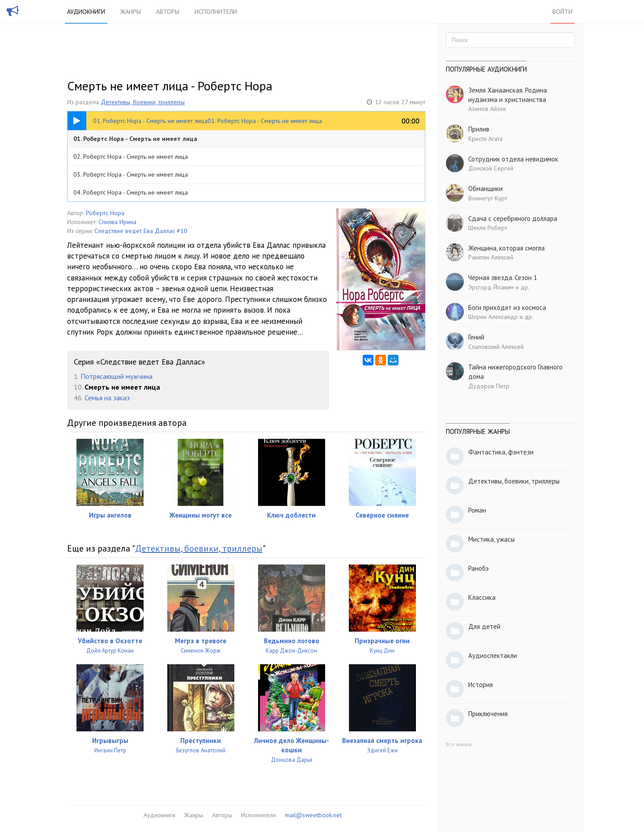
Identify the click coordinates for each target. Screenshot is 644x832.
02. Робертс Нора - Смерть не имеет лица (131, 157)
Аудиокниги (86, 12)
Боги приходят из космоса (507, 308)
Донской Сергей (491, 168)
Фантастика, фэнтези (501, 452)
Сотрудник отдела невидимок (513, 159)
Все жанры (459, 744)
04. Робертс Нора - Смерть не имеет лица (131, 192)
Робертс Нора (105, 213)
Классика (482, 597)
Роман (477, 510)
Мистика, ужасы (491, 539)
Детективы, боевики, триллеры (143, 102)
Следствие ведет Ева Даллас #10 (141, 231)
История (481, 685)
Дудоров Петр (489, 386)
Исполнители (216, 12)
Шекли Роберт (488, 228)
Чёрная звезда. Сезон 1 (503, 278)
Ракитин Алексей (491, 257)
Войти (562, 12)
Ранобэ (479, 568)
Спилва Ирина (117, 222)
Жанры (131, 12)
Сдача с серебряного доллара (513, 219)
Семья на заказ (107, 398)
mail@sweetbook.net (313, 815)
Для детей (484, 626)
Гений (476, 337)
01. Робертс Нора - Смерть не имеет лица (135, 139)
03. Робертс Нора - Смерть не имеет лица (131, 174)
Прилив (479, 129)
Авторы (168, 12)
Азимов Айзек (487, 109)
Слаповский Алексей (496, 347)
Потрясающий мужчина (117, 376)
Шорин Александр (493, 317)
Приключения (488, 714)
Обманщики (485, 189)
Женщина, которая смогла (506, 248)
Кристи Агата (485, 139)
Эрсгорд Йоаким (491, 287)
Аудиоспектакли (493, 656)
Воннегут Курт (488, 198)
